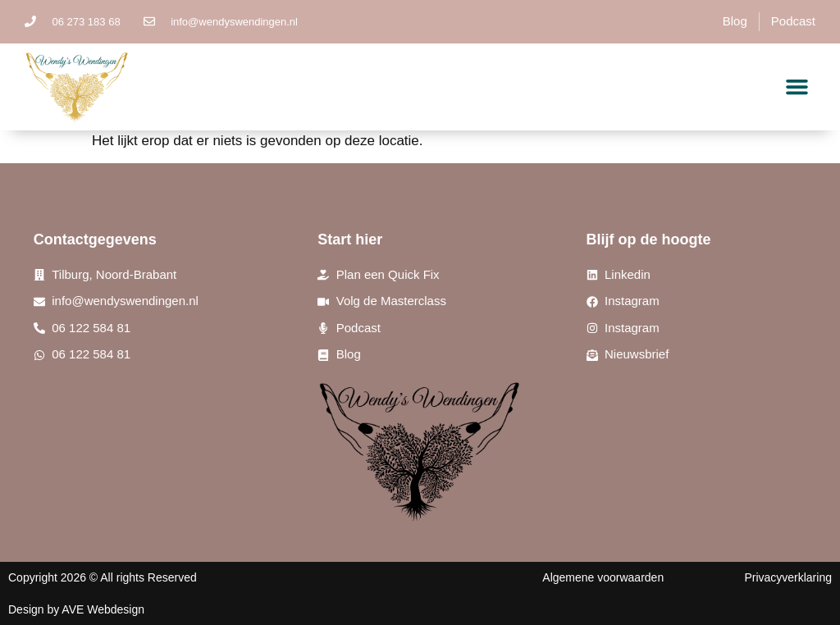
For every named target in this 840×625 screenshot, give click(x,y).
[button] (797, 87)
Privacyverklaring (788, 577)
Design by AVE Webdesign (76, 609)
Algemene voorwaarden (603, 577)
